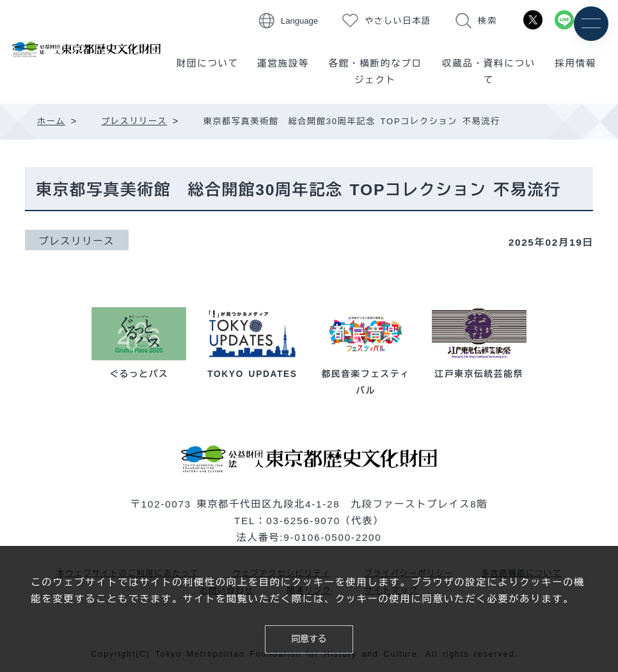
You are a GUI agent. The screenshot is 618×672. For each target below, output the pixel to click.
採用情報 (575, 63)
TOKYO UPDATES (252, 374)
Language (299, 21)
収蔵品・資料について (489, 72)
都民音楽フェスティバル (366, 374)
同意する (309, 638)
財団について (208, 63)
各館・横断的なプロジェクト (375, 72)
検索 (487, 21)
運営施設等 (283, 63)
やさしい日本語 (398, 21)
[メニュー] (591, 24)
